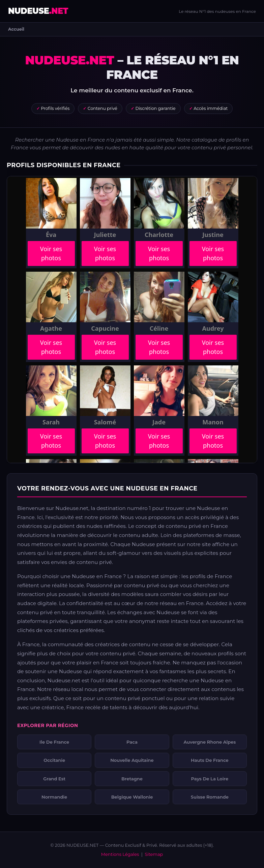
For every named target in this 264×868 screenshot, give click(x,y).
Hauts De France (210, 760)
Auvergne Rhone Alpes (210, 742)
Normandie (54, 797)
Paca (132, 742)
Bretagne (132, 779)
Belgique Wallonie (132, 797)
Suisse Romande (210, 797)
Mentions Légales (120, 854)
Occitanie (54, 760)
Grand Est (54, 779)
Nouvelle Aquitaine (132, 760)
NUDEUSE (38, 11)
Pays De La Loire (210, 779)
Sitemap (154, 854)
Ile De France (54, 742)
